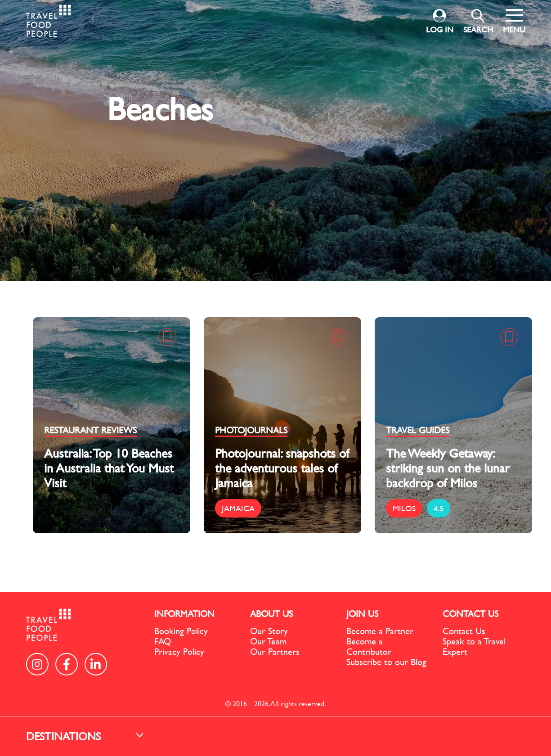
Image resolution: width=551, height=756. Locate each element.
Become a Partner (380, 631)
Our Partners (275, 651)
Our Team (268, 641)
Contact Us (464, 631)
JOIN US (362, 614)
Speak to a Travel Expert (474, 646)
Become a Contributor (369, 646)
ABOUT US (271, 614)
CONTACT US (470, 614)
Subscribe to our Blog (386, 662)
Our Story (269, 631)
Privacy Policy (179, 651)
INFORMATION (184, 614)
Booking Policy (181, 631)
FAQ (163, 641)
